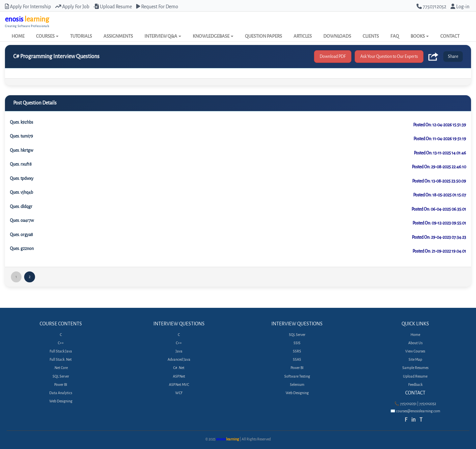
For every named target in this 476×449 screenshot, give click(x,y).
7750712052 (431, 7)
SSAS (297, 360)
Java (179, 351)
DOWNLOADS (337, 36)
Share (453, 56)
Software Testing (297, 376)
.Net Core (61, 368)
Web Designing (61, 401)
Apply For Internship (28, 7)
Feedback (415, 385)
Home (415, 335)
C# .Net (179, 368)
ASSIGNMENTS (118, 36)
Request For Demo (157, 7)
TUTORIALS (81, 36)
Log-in (460, 7)
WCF (179, 393)
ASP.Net (179, 376)
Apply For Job (72, 7)
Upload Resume (113, 7)
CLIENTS (371, 36)
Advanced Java (179, 360)
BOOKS (420, 36)
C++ (61, 343)
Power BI (61, 385)
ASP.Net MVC (179, 385)
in (413, 420)
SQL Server (61, 376)
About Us (415, 343)
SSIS (297, 343)
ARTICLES (303, 36)
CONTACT (450, 36)
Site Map (415, 360)
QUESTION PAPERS (263, 36)
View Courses (415, 351)
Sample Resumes (415, 368)
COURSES (47, 36)
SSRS (297, 351)
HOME (18, 36)
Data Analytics (61, 393)
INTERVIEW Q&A (163, 36)
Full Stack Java (61, 351)
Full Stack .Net (61, 360)
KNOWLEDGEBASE (213, 36)
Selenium (297, 385)
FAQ (395, 36)
